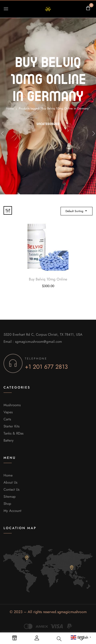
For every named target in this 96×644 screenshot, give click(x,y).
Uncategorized (48, 124)
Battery (9, 440)
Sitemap (10, 497)
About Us (10, 482)
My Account (12, 511)
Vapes (8, 412)
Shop (7, 504)
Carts (7, 419)
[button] (88, 8)
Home (10, 109)
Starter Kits (12, 426)
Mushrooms (12, 405)
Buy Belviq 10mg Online (48, 279)
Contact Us (12, 489)
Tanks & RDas (13, 433)
